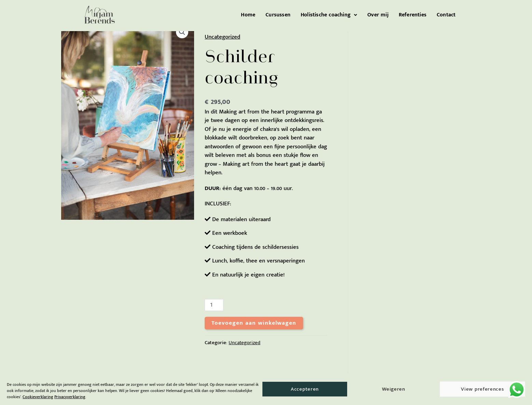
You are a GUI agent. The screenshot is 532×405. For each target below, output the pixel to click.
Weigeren (394, 389)
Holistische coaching (329, 15)
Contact (446, 15)
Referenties (413, 15)
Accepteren (305, 389)
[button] (329, 15)
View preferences (482, 389)
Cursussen (278, 15)
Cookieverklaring (38, 397)
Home (248, 15)
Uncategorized (222, 37)
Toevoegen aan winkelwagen (254, 323)
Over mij (378, 15)
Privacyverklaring (70, 397)
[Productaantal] (214, 305)
